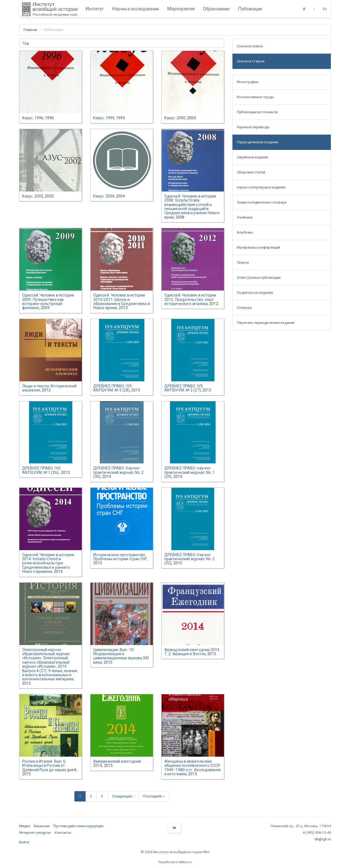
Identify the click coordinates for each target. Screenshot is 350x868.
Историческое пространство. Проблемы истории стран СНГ (120, 557)
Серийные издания (253, 157)
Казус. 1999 (104, 118)
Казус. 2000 (175, 118)
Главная (30, 30)
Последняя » (154, 796)
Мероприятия (181, 9)
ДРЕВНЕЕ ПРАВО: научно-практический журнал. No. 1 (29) (190, 472)
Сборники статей (251, 172)
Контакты (63, 833)
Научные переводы (253, 127)
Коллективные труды (255, 97)
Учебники (245, 217)
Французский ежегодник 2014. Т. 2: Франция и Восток (192, 652)
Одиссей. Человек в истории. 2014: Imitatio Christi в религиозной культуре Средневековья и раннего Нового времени (49, 563)
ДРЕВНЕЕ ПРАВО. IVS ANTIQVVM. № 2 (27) (184, 388)
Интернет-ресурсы (35, 833)
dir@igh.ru (323, 839)
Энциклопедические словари (262, 202)
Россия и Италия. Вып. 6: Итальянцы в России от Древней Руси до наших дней (49, 766)
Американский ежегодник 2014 (117, 763)
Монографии (248, 82)
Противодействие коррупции (78, 826)
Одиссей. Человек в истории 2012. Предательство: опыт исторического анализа (190, 299)
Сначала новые (250, 46)
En (325, 9)
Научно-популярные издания (261, 187)
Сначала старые (251, 61)
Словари (244, 308)
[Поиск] (304, 9)
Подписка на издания (255, 293)
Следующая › (123, 796)
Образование (216, 9)
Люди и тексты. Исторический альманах (49, 388)
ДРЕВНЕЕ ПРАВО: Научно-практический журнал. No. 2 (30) (119, 472)
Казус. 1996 (33, 118)
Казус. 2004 (104, 196)
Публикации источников (257, 112)
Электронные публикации (259, 278)
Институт (94, 9)
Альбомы (245, 232)
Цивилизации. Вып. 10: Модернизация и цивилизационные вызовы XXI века (121, 656)
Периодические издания (257, 142)
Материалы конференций (258, 247)
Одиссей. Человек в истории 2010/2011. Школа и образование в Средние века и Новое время (122, 301)
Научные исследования (135, 9)
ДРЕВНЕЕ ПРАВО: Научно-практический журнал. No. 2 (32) (190, 559)
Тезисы (243, 262)
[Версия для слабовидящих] (314, 9)
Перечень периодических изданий (266, 323)
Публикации (250, 9)
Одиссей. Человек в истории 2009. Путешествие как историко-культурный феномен (48, 301)
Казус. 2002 (33, 196)
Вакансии (42, 826)
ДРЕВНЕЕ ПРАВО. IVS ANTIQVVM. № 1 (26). (41, 470)
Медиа (25, 826)
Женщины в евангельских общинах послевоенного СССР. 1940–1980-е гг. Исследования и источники (193, 768)
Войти (24, 842)
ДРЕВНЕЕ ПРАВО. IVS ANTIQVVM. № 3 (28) (113, 388)
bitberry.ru (185, 862)
